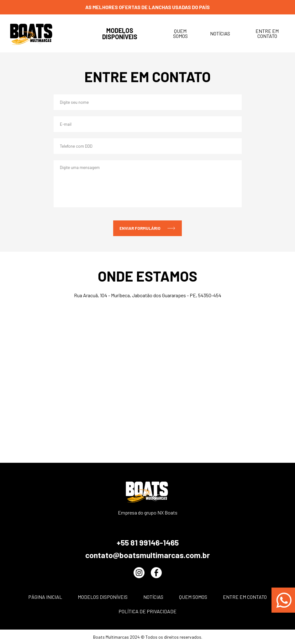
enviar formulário (147, 228)
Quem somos (180, 33)
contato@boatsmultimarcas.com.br (147, 555)
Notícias (220, 33)
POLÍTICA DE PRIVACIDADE (147, 611)
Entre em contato (267, 33)
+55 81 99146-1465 (148, 542)
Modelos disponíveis (120, 34)
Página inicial (45, 597)
